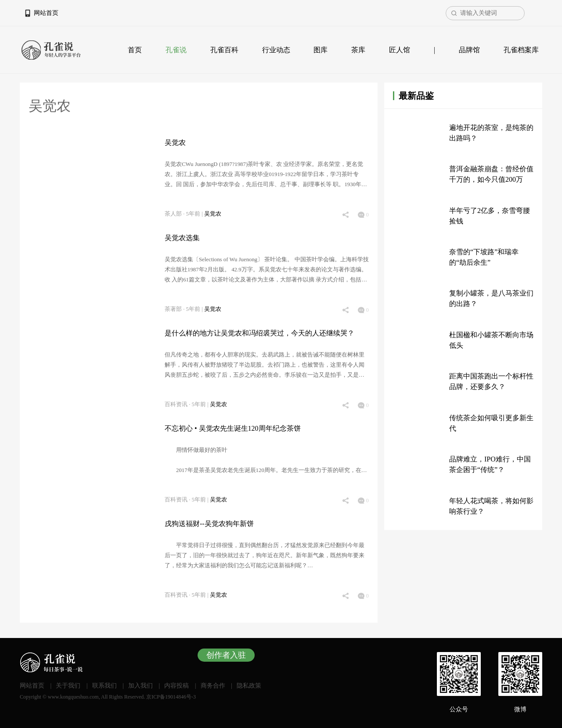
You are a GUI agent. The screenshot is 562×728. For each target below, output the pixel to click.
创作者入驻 (226, 655)
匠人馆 (400, 50)
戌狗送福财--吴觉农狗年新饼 (209, 524)
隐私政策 (249, 686)
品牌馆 (469, 50)
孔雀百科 (224, 50)
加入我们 (140, 686)
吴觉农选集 (182, 238)
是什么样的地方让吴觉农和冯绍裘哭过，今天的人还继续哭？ (259, 333)
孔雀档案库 (521, 50)
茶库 (358, 50)
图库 (321, 50)
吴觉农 (175, 142)
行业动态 (276, 50)
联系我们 (104, 686)
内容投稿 (177, 686)
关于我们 (68, 686)
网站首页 (46, 13)
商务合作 (213, 686)
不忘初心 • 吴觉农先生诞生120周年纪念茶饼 (233, 428)
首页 (135, 50)
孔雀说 (176, 50)
